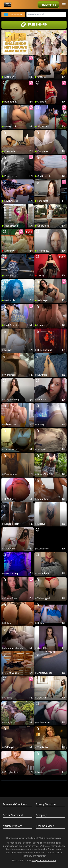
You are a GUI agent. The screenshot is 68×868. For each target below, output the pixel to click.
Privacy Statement (46, 804)
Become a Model (45, 826)
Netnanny (28, 856)
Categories (13, 14)
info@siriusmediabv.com (44, 861)
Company (41, 815)
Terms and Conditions (15, 804)
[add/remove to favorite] (4, 58)
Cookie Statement (13, 815)
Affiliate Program (12, 826)
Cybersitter (40, 856)
